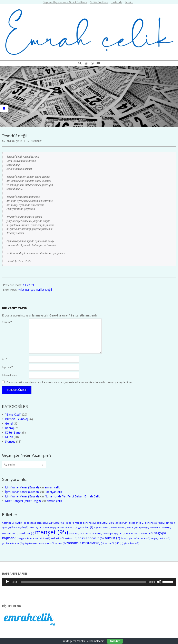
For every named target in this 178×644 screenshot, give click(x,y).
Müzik (9, 437)
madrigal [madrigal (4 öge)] (27, 533)
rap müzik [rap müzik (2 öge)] (133, 533)
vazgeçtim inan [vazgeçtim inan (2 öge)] (160, 538)
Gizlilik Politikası (99, 2)
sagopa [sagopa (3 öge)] (147, 533)
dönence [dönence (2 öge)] (138, 523)
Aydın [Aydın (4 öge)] (21, 523)
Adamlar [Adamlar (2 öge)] (8, 523)
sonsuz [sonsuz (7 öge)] (112, 538)
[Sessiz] (159, 582)
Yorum (7, 322)
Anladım (115, 641)
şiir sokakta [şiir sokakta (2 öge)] (132, 543)
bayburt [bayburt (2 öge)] (102, 523)
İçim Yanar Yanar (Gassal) (22, 487)
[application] (89, 582)
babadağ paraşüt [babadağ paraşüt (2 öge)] (37, 523)
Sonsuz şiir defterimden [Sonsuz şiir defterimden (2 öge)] (135, 538)
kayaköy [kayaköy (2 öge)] (143, 528)
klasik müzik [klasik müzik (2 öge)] (10, 533)
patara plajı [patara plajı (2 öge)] (110, 533)
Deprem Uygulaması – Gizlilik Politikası (65, 2)
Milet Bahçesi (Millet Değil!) (36, 290)
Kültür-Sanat (13, 432)
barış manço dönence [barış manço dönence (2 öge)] (82, 523)
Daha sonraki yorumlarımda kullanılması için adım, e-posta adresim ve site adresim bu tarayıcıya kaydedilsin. (69, 382)
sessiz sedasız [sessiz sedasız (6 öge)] (91, 538)
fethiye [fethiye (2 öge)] (50, 528)
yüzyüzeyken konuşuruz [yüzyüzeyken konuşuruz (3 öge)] (39, 543)
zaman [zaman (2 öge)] (60, 543)
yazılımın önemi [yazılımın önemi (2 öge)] (12, 543)
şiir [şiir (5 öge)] (119, 543)
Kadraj (9, 428)
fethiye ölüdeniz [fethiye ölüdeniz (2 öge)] (67, 528)
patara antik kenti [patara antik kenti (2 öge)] (91, 533)
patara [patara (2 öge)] (74, 533)
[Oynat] (7, 582)
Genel (9, 423)
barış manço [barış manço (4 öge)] (58, 523)
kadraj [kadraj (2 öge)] (132, 528)
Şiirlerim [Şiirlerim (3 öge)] (108, 543)
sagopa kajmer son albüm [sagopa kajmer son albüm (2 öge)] (35, 538)
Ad (5, 359)
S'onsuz (36, 141)
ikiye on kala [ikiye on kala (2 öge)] (102, 528)
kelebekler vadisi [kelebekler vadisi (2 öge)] (160, 528)
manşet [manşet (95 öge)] (52, 532)
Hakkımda (116, 2)
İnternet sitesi (10, 375)
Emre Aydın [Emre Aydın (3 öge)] (20, 527)
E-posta (7, 367)
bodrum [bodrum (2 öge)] (124, 523)
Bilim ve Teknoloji (17, 419)
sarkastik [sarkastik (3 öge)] (57, 538)
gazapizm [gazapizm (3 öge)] (86, 527)
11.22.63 (28, 285)
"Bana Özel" (13, 414)
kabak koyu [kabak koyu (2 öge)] (118, 528)
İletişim (129, 2)
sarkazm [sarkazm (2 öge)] (71, 538)
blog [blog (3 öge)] (113, 523)
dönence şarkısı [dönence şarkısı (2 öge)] (155, 523)
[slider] (83, 582)
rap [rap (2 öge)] (122, 533)
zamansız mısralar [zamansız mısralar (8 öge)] (83, 543)
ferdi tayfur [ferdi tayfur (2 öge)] (37, 528)
